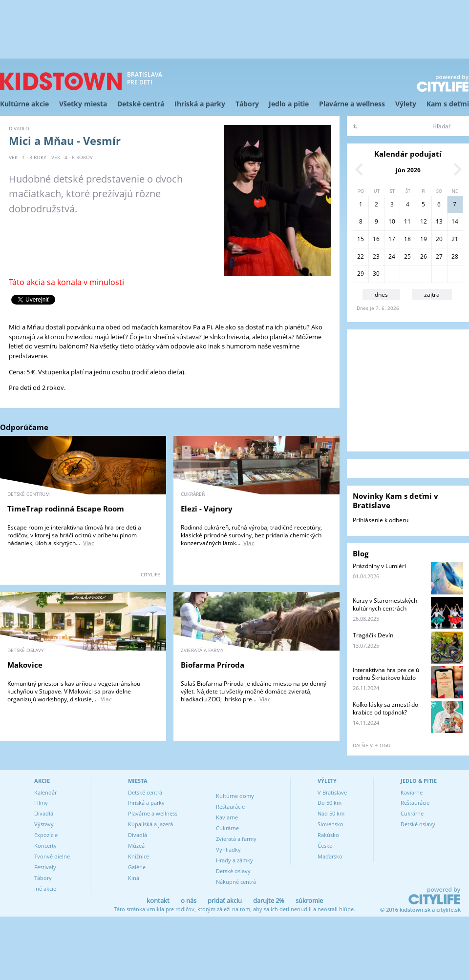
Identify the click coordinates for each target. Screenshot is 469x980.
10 (392, 221)
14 (455, 221)
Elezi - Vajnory (207, 509)
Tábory (247, 104)
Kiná (134, 878)
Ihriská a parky (200, 104)
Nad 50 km (331, 813)
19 (424, 239)
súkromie (309, 900)
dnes (381, 295)
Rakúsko (328, 835)
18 (407, 239)
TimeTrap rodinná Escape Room (66, 509)
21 (455, 239)
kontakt (158, 900)
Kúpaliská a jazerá (150, 824)
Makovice (25, 665)
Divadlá (44, 813)
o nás (189, 900)
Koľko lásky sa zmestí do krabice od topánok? (385, 708)
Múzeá (136, 846)
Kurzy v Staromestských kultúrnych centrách (385, 604)
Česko (325, 846)
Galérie (137, 867)
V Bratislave (332, 792)
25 (407, 256)
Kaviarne (227, 817)
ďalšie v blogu (372, 745)
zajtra (432, 295)
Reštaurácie (230, 806)
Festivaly (45, 867)
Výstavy (44, 824)
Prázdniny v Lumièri (379, 566)
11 (407, 221)
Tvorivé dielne (52, 856)
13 (439, 221)
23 (376, 256)
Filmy (41, 803)
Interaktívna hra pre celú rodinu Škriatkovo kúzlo (386, 674)
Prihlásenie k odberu (381, 520)
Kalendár (45, 792)
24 (392, 256)
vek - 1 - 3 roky (28, 157)
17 (392, 239)
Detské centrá (141, 104)
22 (361, 256)
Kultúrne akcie (24, 104)
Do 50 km (330, 803)
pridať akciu (225, 900)
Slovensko (330, 824)
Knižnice (139, 856)
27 (439, 256)
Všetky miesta (83, 104)
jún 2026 (408, 170)
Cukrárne (227, 828)
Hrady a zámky (234, 860)
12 (424, 221)
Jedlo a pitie (289, 104)
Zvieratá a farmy (236, 839)
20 (439, 239)
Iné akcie (45, 888)
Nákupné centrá (236, 882)
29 (361, 274)
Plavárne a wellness (352, 104)
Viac (89, 543)
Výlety (406, 104)
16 (376, 239)
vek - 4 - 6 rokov (72, 157)
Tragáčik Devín (373, 635)
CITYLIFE (150, 574)
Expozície (46, 835)
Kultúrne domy (235, 796)
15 (361, 239)
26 (424, 256)
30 (376, 274)
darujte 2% (269, 900)
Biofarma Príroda (213, 665)
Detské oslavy (233, 871)
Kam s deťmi (448, 104)
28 (455, 256)
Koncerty (45, 846)
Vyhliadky (228, 849)
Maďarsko (330, 856)
